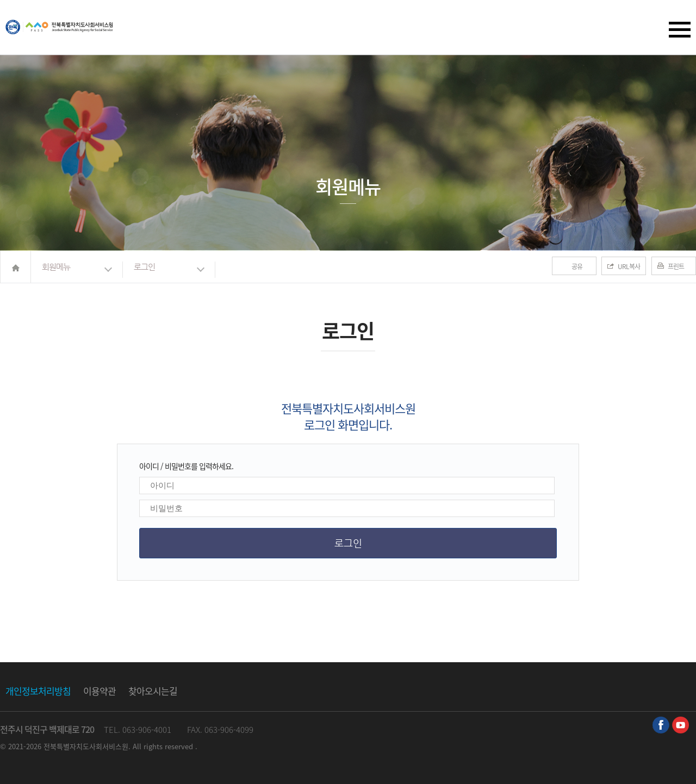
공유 (577, 266)
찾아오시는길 (153, 691)
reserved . (181, 746)
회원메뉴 (56, 267)
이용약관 (100, 691)
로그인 (144, 267)
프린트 (676, 266)
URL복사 (629, 266)
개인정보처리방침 (38, 691)
